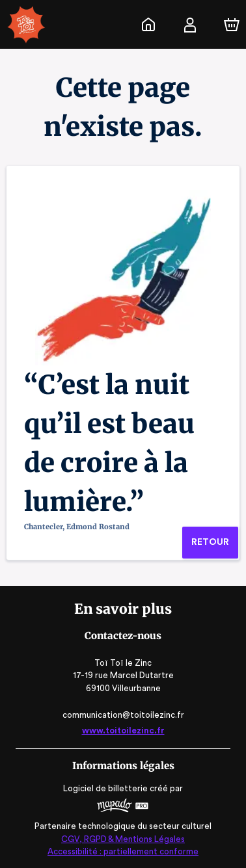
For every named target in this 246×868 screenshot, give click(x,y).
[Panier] (232, 25)
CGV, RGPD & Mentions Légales (123, 839)
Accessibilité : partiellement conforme (123, 851)
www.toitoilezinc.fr (123, 730)
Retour (210, 542)
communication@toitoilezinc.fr (123, 715)
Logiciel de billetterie (106, 788)
